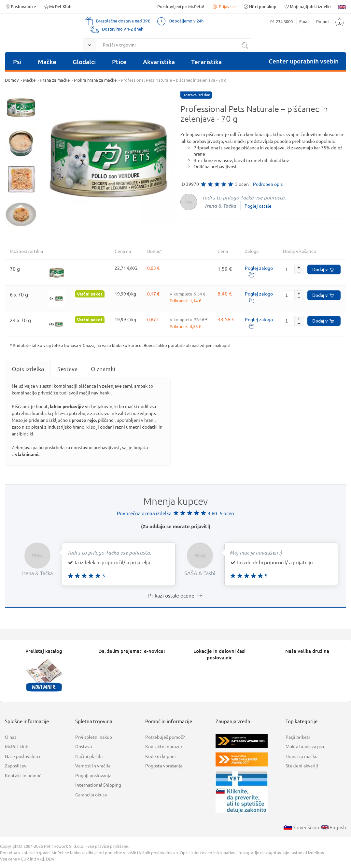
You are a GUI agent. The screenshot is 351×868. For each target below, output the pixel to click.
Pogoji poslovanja (93, 775)
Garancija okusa (91, 794)
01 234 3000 (281, 21)
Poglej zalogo (259, 268)
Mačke (47, 62)
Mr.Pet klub (17, 746)
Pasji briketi (298, 737)
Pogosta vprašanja (164, 765)
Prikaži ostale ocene (175, 595)
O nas (11, 737)
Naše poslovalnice (23, 756)
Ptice (119, 62)
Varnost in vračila (93, 765)
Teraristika (206, 62)
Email (304, 21)
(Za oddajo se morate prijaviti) (176, 526)
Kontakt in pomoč (23, 775)
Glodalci (84, 62)
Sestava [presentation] (67, 369)
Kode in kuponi (161, 756)
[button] (299, 267)
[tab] (28, 369)
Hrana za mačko (302, 756)
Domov (12, 80)
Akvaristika (159, 62)
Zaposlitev (16, 765)
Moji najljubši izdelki (307, 6)
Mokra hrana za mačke (95, 80)
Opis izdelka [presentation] (28, 369)
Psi (17, 62)
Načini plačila (89, 756)
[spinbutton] (294, 269)
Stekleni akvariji (302, 765)
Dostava (84, 746)
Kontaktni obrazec (164, 746)
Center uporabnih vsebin (304, 61)
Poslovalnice (20, 6)
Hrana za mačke (55, 80)
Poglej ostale (258, 206)
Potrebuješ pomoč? (165, 737)
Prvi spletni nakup (94, 737)
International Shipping (98, 785)
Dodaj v (323, 269)
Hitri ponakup (260, 6)
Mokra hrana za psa (305, 746)
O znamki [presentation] (103, 369)
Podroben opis (268, 184)
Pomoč (323, 21)
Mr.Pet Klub (57, 6)
